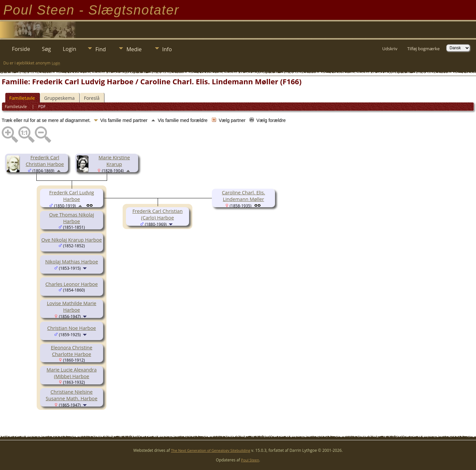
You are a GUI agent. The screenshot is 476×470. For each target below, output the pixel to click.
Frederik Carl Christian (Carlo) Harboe (157, 214)
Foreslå (92, 98)
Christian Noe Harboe (72, 328)
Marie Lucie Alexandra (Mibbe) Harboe (72, 373)
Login (70, 49)
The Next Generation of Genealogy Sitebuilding (211, 450)
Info (167, 49)
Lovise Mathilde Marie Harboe (72, 306)
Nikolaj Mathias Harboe (72, 261)
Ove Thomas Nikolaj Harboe (72, 218)
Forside (21, 49)
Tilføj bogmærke (423, 49)
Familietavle (22, 98)
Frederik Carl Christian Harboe (45, 161)
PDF (42, 107)
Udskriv (390, 49)
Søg (46, 49)
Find (100, 49)
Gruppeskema (59, 98)
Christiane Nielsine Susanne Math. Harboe (71, 395)
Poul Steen (250, 460)
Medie (134, 49)
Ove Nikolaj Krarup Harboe (72, 240)
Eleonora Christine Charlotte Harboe (72, 351)
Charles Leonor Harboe (71, 284)
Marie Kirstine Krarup (114, 161)
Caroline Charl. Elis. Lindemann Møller (243, 196)
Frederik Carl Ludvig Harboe (72, 196)
